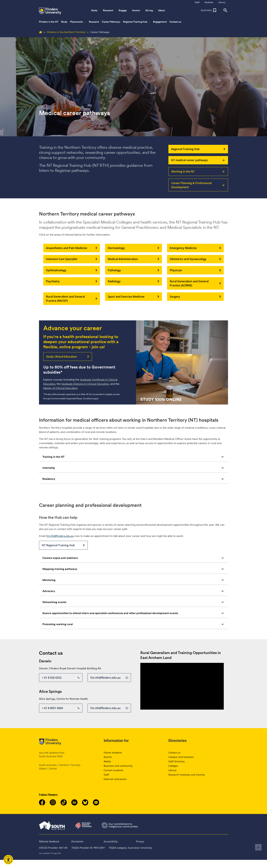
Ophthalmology (72, 270)
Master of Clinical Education (60, 388)
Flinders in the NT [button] (49, 22)
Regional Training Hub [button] (137, 22)
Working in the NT (198, 171)
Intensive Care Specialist (72, 259)
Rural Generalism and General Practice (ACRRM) (195, 283)
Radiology (133, 281)
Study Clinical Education (68, 357)
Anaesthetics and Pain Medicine (72, 248)
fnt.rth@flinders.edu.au (60, 536)
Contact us (175, 22)
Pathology (133, 270)
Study (64, 22)
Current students (113, 770)
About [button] (162, 10)
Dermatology (133, 248)
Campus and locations (181, 757)
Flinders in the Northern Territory (64, 32)
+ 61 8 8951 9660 (61, 708)
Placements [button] (78, 22)
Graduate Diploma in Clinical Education (85, 384)
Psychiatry (72, 281)
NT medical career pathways (198, 160)
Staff (106, 775)
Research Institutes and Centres (187, 775)
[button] (209, 10)
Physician (195, 270)
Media (107, 761)
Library (172, 770)
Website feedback (49, 841)
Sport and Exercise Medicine (133, 297)
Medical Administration (133, 259)
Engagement (160, 22)
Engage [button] (123, 10)
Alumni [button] (136, 10)
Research (94, 22)
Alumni (108, 757)
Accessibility (111, 841)
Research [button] (108, 10)
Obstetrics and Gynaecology (195, 259)
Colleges (173, 766)
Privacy (140, 841)
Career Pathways (111, 22)
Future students (113, 753)
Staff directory (176, 761)
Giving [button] (149, 10)
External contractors (115, 779)
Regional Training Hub (198, 149)
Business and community (118, 766)
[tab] (133, 457)
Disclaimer (77, 841)
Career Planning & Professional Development (198, 185)
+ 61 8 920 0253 (61, 678)
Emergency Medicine (195, 248)
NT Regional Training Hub (63, 545)
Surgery (195, 297)
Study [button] (94, 10)
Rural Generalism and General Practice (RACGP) (72, 299)
